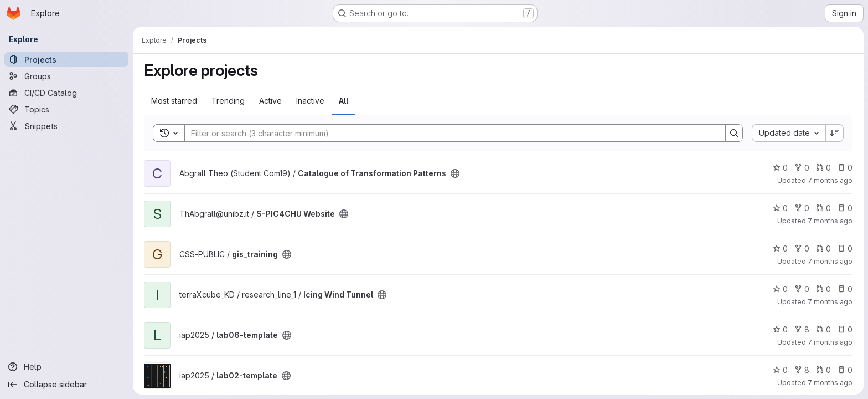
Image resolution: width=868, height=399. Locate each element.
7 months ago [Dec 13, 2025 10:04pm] (830, 302)
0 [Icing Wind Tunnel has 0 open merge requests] (823, 289)
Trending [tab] (228, 101)
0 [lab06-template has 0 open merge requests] (823, 329)
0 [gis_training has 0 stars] (780, 249)
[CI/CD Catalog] (66, 93)
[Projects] (66, 59)
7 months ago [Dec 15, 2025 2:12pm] (830, 221)
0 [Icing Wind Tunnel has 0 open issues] (845, 289)
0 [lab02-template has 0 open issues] (845, 370)
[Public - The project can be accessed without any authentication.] (455, 173)
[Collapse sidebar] (66, 385)
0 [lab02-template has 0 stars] (780, 370)
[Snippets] (66, 126)
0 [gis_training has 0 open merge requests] (823, 249)
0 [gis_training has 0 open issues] (845, 249)
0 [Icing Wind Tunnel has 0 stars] (780, 289)
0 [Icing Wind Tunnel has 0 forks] (802, 289)
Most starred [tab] (174, 101)
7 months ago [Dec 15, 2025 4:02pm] (830, 180)
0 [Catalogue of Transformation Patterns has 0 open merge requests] (823, 168)
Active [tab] (270, 101)
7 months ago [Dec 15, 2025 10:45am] (830, 261)
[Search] (449, 133)
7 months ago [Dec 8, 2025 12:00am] (830, 383)
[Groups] (66, 76)
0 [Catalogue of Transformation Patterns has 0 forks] (802, 168)
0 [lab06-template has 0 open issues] (845, 329)
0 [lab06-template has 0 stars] (780, 329)
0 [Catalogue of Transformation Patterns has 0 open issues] (845, 168)
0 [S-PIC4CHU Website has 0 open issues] (845, 208)
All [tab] (343, 101)
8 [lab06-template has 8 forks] (802, 329)
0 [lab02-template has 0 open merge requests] (823, 370)
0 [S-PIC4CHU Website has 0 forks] (802, 208)
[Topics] (66, 109)
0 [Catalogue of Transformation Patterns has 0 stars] (780, 168)
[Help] (66, 367)
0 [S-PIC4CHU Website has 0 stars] (780, 208)
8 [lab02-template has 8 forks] (802, 370)
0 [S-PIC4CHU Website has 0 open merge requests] (823, 208)
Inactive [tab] (310, 101)
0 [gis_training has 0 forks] (802, 249)
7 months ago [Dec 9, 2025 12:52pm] (830, 342)
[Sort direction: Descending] (835, 133)
